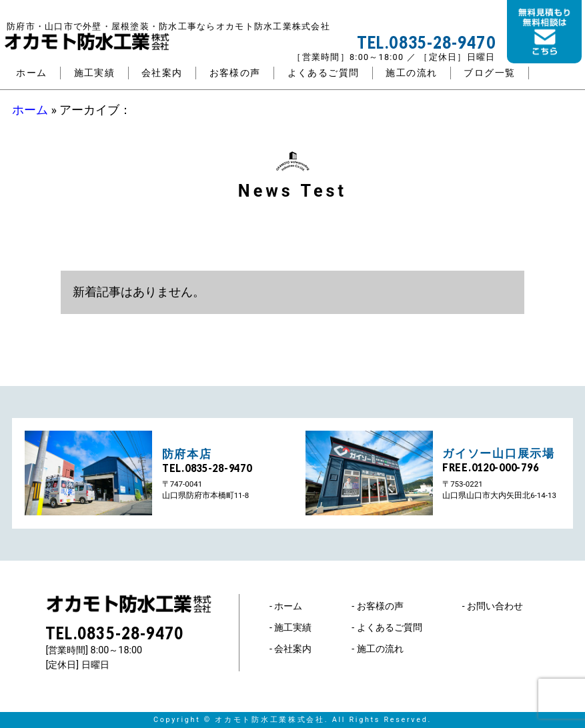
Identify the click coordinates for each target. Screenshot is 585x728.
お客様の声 (235, 73)
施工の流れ (411, 73)
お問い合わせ (495, 606)
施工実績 (95, 73)
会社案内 (162, 73)
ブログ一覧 (489, 73)
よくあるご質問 (324, 73)
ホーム (31, 73)
